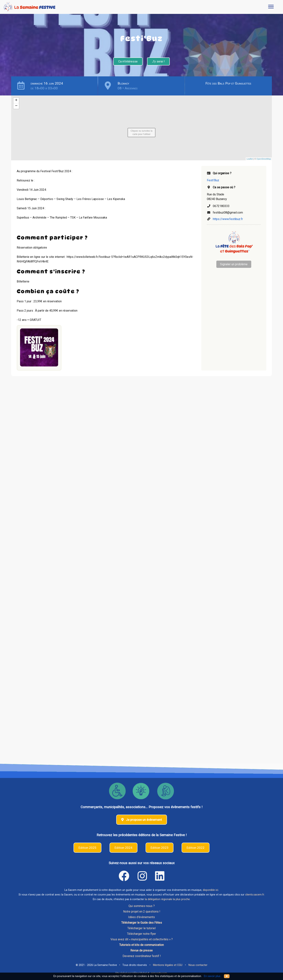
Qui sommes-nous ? (142, 906)
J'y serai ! (158, 61)
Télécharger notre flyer (141, 934)
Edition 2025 (87, 848)
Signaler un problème (234, 264)
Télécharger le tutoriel (141, 928)
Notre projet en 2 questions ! (142, 912)
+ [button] (16, 100)
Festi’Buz (213, 180)
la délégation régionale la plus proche (167, 899)
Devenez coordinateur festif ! (142, 956)
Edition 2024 (123, 848)
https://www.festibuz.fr (228, 219)
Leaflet (250, 159)
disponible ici (210, 890)
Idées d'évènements (141, 917)
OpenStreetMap (264, 159)
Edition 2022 (196, 848)
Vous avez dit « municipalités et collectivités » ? (142, 939)
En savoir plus (212, 976)
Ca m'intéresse (128, 61)
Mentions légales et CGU (168, 965)
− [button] (16, 106)
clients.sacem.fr (255, 895)
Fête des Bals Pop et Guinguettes (228, 83)
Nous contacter (198, 965)
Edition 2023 (160, 848)
